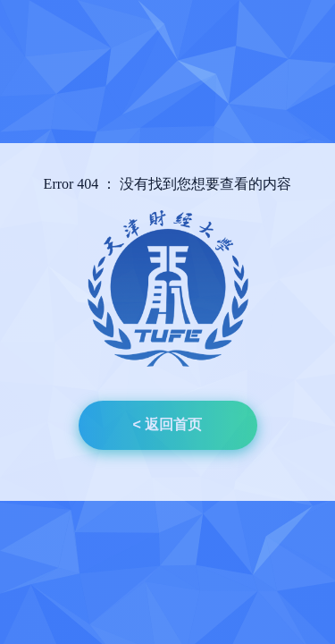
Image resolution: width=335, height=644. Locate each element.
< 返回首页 (168, 424)
